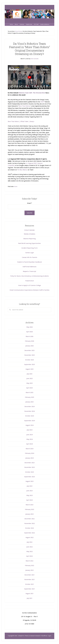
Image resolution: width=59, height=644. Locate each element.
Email (29, 203)
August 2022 (30, 537)
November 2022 (30, 523)
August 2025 (30, 369)
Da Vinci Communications (29, 14)
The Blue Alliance (22, 170)
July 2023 (30, 486)
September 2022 (29, 533)
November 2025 (30, 355)
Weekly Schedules (30, 234)
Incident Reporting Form (29, 248)
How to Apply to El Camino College (30, 285)
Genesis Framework (35, 636)
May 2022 (30, 551)
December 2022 (29, 519)
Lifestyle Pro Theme (23, 636)
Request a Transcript (29, 271)
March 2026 (29, 336)
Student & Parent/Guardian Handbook (29, 262)
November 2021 (30, 580)
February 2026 (29, 341)
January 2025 (29, 402)
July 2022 (30, 542)
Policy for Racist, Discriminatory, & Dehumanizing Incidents (30, 276)
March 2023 (29, 505)
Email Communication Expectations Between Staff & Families (30, 290)
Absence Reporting (29, 239)
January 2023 (29, 514)
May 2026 (30, 327)
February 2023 (29, 509)
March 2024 (29, 449)
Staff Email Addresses (29, 267)
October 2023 (29, 472)
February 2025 (29, 397)
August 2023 (30, 481)
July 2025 (30, 374)
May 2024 (30, 439)
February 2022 (29, 566)
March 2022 (29, 561)
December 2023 (29, 463)
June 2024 (30, 435)
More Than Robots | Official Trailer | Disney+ (21, 121)
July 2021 (30, 598)
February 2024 (29, 453)
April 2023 (29, 500)
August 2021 (30, 594)
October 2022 (29, 528)
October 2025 (29, 360)
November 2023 (30, 467)
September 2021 (29, 589)
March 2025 (29, 392)
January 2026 (29, 346)
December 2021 (29, 575)
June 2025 (30, 378)
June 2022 (30, 547)
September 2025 (29, 364)
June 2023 (30, 491)
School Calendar (29, 230)
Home (16, 187)
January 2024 (29, 458)
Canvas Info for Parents (30, 257)
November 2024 (30, 411)
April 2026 (29, 332)
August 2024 (30, 425)
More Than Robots (24, 106)
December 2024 (29, 407)
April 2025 (29, 388)
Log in (50, 636)
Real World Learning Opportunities (29, 243)
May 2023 (30, 495)
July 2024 (30, 430)
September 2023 (29, 477)
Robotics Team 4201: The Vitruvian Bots (32, 93)
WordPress (44, 636)
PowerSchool (30, 281)
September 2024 (29, 421)
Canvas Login (30, 253)
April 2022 (29, 556)
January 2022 (29, 570)
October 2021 (29, 584)
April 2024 (29, 444)
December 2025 (29, 350)
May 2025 (30, 383)
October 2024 (29, 416)
